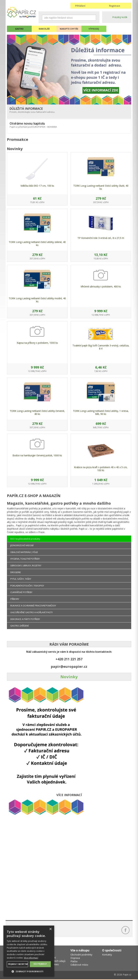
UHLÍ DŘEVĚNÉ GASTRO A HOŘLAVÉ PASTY (31, 612)
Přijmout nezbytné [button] (18, 964)
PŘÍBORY (15, 599)
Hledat (93, 18)
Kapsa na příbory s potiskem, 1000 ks (37, 343)
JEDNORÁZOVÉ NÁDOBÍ (22, 545)
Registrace (115, 6)
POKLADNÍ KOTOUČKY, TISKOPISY (27, 586)
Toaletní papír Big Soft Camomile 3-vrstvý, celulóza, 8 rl (101, 347)
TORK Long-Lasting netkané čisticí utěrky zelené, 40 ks (37, 244)
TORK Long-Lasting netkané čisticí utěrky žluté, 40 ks (101, 187)
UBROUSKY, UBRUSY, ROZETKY (26, 565)
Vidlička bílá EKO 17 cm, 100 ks (37, 186)
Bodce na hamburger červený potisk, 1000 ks (37, 455)
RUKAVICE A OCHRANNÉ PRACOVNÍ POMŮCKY (33, 606)
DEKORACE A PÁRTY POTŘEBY (25, 619)
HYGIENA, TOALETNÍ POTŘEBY (25, 559)
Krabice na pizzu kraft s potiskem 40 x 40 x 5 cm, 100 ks (101, 469)
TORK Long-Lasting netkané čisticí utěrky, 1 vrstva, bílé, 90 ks (101, 412)
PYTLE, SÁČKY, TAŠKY (21, 579)
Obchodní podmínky (81, 955)
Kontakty (107, 955)
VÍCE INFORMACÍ (69, 795)
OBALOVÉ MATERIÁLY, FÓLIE (24, 552)
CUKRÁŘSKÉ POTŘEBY (21, 592)
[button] (29, 971)
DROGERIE (16, 572)
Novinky (69, 677)
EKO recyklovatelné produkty (25, 539)
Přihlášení (80, 6)
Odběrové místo (79, 965)
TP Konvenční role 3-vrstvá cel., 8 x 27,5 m (101, 238)
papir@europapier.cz (69, 666)
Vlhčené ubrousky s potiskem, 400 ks (101, 286)
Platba (74, 961)
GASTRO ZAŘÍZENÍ (19, 626)
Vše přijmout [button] (40, 964)
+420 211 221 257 (69, 659)
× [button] (50, 929)
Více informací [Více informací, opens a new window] (31, 958)
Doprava (75, 958)
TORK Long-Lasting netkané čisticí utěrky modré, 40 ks (37, 300)
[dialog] (29, 951)
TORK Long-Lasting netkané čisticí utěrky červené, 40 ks (37, 412)
